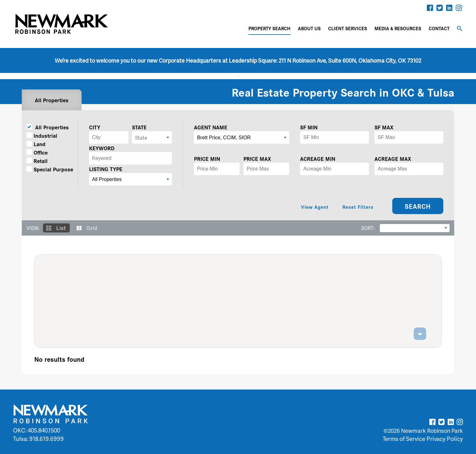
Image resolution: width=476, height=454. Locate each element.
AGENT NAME (211, 127)
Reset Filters (358, 207)
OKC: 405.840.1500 (37, 430)
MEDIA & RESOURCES (398, 28)
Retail (37, 161)
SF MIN (309, 127)
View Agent (315, 207)
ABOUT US (309, 28)
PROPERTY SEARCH (269, 28)
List (56, 228)
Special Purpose (50, 169)
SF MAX (384, 127)
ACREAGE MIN (318, 158)
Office (37, 152)
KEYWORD (102, 148)
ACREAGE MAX (393, 158)
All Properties (52, 100)
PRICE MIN (207, 158)
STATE (139, 127)
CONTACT (439, 28)
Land (36, 144)
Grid (87, 228)
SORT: (368, 228)
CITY (95, 127)
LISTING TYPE (106, 169)
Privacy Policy (445, 439)
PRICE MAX (257, 158)
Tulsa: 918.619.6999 (38, 439)
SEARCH (418, 206)
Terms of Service (404, 439)
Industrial (42, 135)
